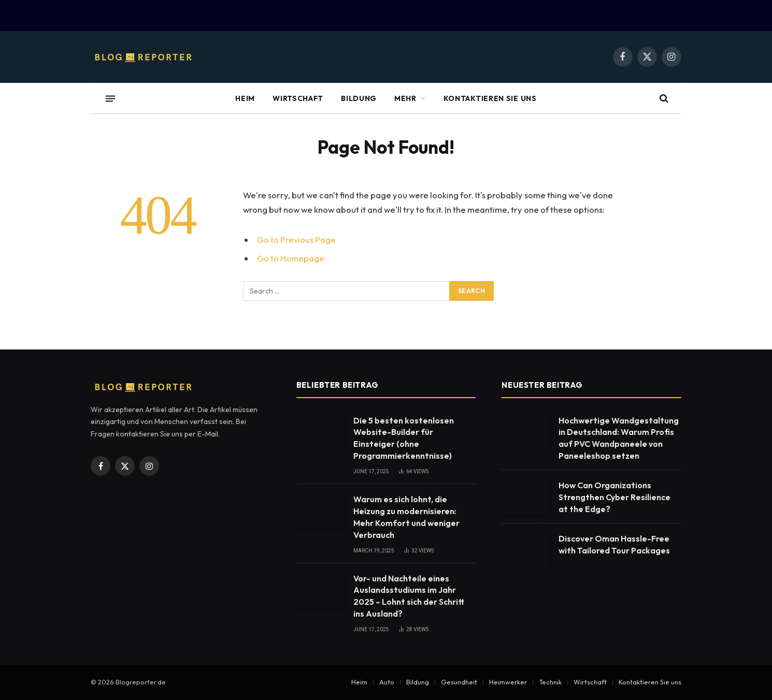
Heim (245, 98)
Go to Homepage (291, 258)
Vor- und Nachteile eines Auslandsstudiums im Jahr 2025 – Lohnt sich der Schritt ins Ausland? (409, 596)
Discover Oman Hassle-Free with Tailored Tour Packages (614, 544)
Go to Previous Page (296, 239)
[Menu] (110, 98)
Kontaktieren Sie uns (490, 98)
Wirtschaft (298, 98)
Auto (387, 682)
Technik (550, 682)
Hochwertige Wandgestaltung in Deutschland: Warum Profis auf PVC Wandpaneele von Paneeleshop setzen (619, 438)
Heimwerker (508, 682)
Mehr (405, 98)
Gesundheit (459, 682)
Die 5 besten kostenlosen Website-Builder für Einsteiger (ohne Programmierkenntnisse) (404, 438)
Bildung (359, 98)
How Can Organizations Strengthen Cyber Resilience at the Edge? (614, 497)
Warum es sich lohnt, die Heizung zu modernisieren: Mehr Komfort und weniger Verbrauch (406, 517)
